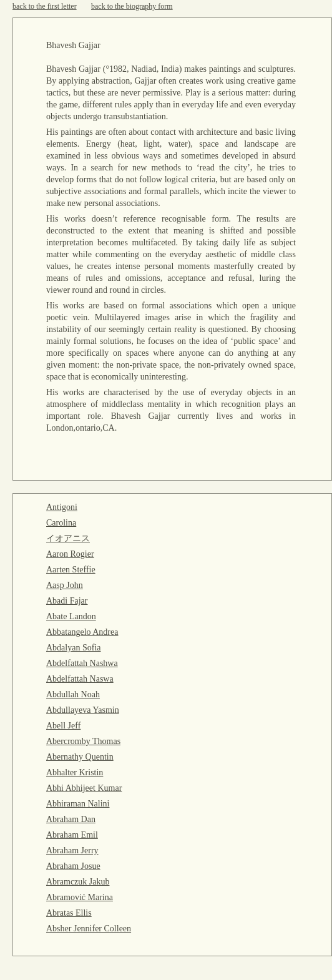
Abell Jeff (63, 726)
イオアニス (68, 538)
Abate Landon (71, 616)
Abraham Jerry (72, 850)
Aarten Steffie (71, 570)
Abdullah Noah (73, 694)
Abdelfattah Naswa (80, 679)
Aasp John (65, 585)
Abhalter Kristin (75, 772)
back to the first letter (45, 6)
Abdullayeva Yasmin (83, 710)
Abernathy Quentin (80, 757)
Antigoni (62, 507)
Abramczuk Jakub (78, 882)
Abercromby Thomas (83, 741)
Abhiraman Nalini (78, 804)
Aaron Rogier (70, 554)
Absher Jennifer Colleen (89, 929)
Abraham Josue (73, 866)
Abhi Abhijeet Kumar (84, 788)
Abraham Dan (71, 819)
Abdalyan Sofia (73, 648)
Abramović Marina (80, 897)
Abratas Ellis (69, 913)
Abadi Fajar (67, 601)
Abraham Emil (72, 835)
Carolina (61, 523)
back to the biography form (132, 6)
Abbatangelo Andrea (82, 632)
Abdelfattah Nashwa (82, 663)
